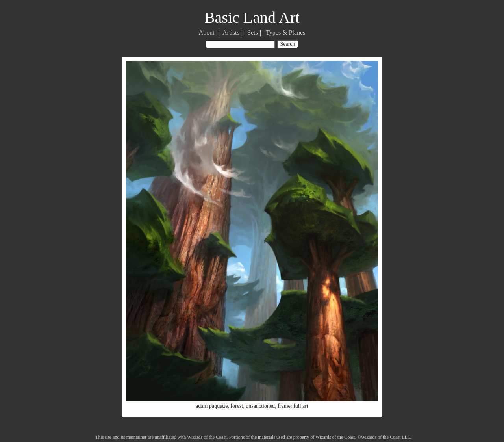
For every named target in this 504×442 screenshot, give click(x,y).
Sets (253, 32)
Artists (231, 32)
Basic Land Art (252, 18)
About (207, 32)
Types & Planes (285, 32)
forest (237, 406)
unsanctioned (260, 406)
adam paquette (212, 406)
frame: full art (293, 406)
